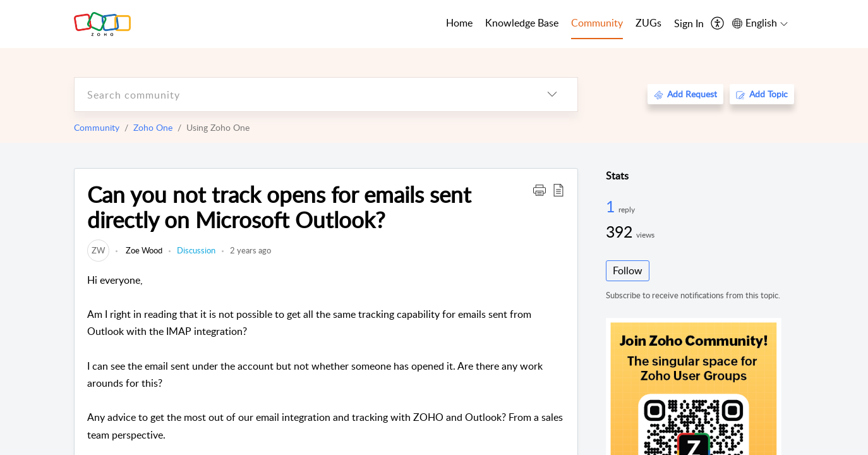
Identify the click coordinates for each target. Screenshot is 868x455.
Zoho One (153, 127)
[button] (539, 190)
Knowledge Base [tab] (522, 23)
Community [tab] (597, 23)
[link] (98, 250)
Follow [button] (628, 270)
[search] (301, 94)
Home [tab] (459, 23)
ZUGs (648, 23)
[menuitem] (689, 24)
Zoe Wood (143, 250)
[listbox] (552, 94)
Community (97, 127)
